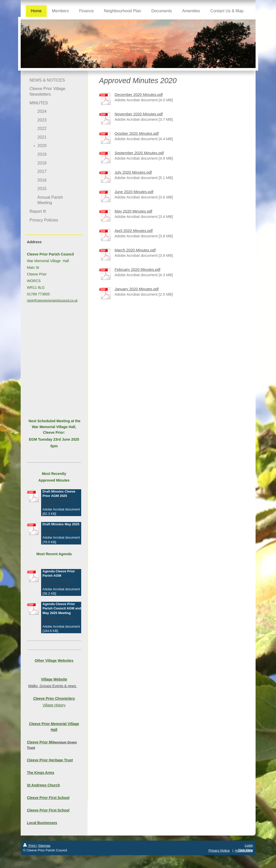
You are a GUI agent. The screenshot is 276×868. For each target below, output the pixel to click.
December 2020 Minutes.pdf (139, 94)
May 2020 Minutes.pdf (134, 211)
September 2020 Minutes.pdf (139, 153)
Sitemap (44, 846)
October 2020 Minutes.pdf (137, 133)
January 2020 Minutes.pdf (137, 289)
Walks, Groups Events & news (53, 686)
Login (249, 845)
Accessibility (244, 850)
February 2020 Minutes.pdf (137, 269)
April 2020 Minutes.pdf (134, 231)
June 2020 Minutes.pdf (134, 192)
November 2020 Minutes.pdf (139, 114)
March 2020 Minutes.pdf (135, 250)
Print (30, 846)
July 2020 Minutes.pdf (133, 172)
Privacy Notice (219, 850)
